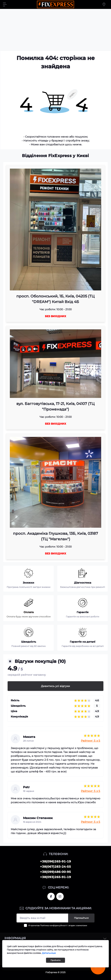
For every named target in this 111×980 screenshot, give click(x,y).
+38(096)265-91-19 (55, 861)
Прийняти (55, 960)
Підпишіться (81, 918)
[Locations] (104, 4)
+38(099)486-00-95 (55, 872)
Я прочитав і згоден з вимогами (58, 926)
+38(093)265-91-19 (55, 877)
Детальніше (49, 953)
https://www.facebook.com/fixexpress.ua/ (51, 896)
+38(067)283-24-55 (55, 867)
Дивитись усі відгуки (55, 686)
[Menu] (5, 4)
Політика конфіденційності (53, 926)
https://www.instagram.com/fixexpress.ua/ (60, 896)
